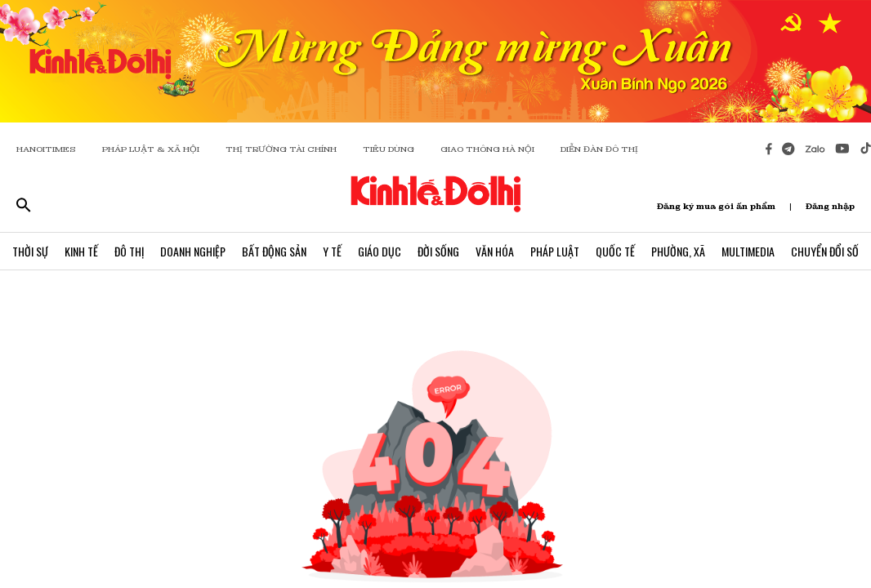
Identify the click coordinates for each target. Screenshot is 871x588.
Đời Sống (438, 251)
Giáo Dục (380, 251)
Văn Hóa (495, 251)
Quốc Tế (615, 251)
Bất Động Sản (274, 251)
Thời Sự (30, 251)
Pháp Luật (555, 251)
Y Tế (332, 251)
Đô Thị (129, 251)
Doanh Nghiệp (193, 251)
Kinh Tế (81, 251)
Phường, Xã (678, 251)
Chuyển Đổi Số (825, 251)
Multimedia (748, 251)
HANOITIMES (46, 149)
